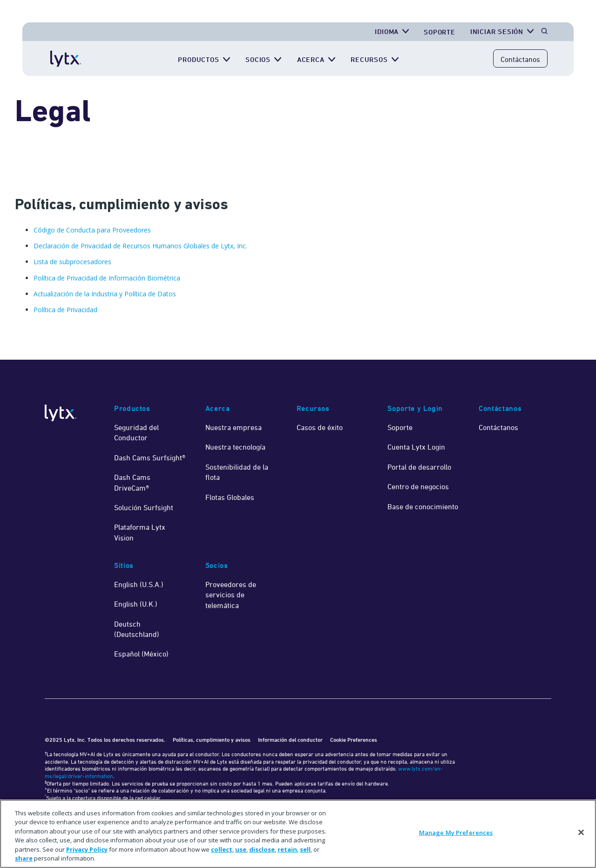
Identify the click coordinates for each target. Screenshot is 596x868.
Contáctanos (520, 59)
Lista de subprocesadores (72, 262)
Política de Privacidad (65, 310)
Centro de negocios (418, 486)
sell (305, 849)
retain (287, 849)
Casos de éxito (320, 427)
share (24, 858)
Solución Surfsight (144, 507)
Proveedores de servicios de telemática (231, 595)
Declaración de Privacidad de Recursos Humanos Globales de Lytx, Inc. (140, 246)
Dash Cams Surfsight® (150, 458)
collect (222, 849)
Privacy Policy (87, 849)
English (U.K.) (136, 604)
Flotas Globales (230, 497)
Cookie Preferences (354, 740)
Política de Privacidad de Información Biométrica (107, 278)
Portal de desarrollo (419, 467)
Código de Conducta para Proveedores (92, 230)
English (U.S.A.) (139, 584)
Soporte (440, 32)
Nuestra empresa (234, 427)
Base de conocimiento (423, 506)
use (241, 849)
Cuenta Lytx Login (416, 447)
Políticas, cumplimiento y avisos (212, 740)
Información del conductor (290, 740)
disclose (262, 849)
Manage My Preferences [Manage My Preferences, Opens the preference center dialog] (456, 833)
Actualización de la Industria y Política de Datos (105, 294)
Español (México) (141, 654)
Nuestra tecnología (235, 447)
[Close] (581, 833)
